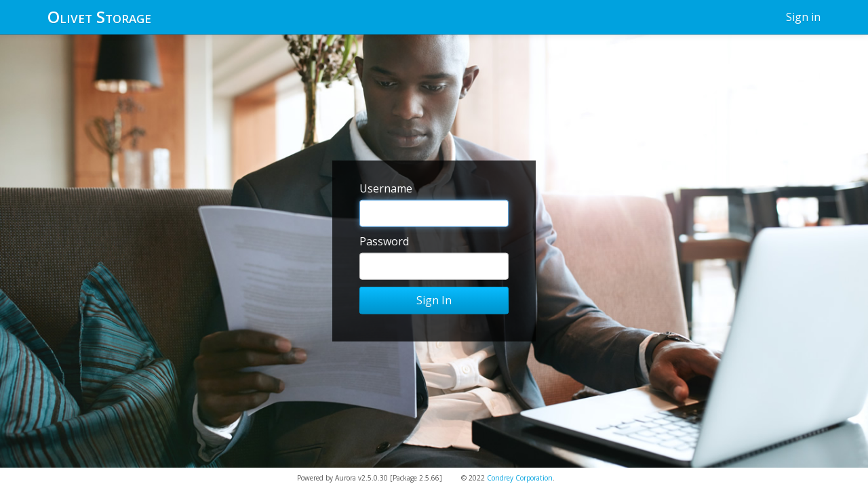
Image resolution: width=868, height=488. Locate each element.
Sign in (803, 17)
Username (386, 188)
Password (384, 241)
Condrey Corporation (520, 478)
